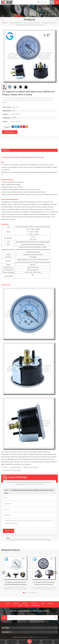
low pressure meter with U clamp (12, 470)
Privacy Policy (36, 605)
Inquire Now (10, 132)
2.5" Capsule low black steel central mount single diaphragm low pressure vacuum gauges (15, 583)
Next (55, 573)
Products (16, 603)
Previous (4, 573)
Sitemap (51, 603)
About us (25, 603)
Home (5, 23)
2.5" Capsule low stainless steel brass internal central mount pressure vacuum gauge (44, 583)
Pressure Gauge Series (16, 23)
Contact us (34, 603)
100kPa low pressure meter (31, 467)
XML (27, 605)
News (43, 603)
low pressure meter (15, 467)
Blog (21, 605)
